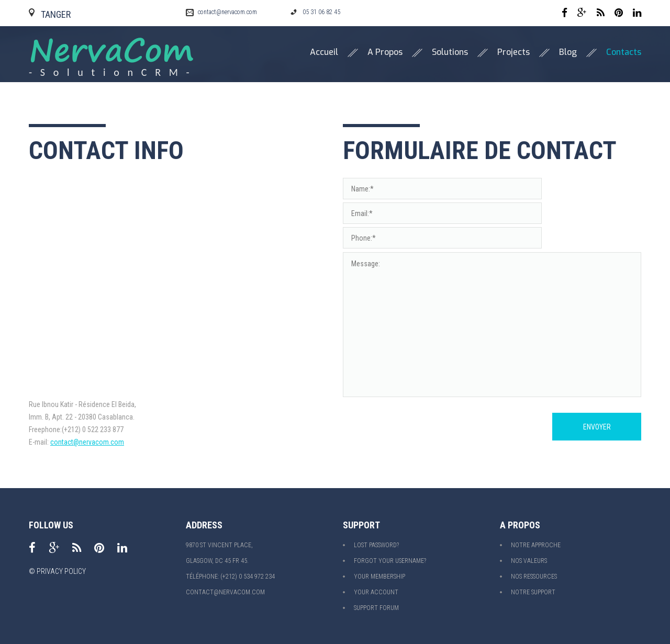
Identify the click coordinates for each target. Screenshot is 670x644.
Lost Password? (376, 545)
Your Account (376, 592)
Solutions (450, 52)
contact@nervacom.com (227, 12)
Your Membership (379, 577)
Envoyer (597, 427)
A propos (385, 52)
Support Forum (376, 608)
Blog (568, 52)
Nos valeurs (529, 561)
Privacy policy (61, 571)
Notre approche (536, 545)
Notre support (533, 592)
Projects (513, 52)
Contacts (624, 52)
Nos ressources (534, 577)
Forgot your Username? (390, 561)
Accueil (324, 52)
